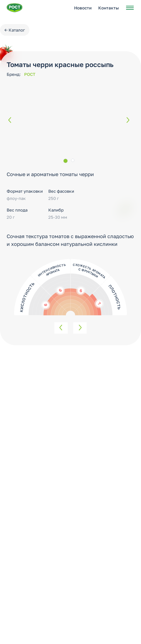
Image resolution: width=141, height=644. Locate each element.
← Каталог (15, 30)
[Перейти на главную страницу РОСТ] (15, 8)
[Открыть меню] (130, 8)
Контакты (109, 8)
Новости (83, 8)
